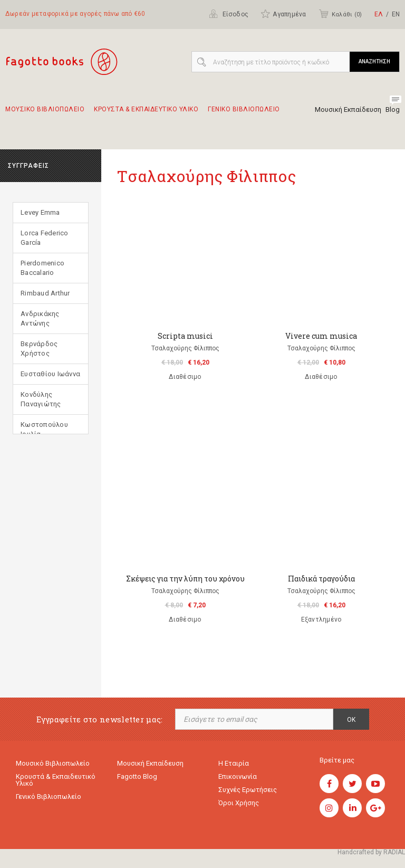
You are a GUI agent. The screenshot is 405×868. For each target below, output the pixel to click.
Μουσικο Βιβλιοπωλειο (45, 114)
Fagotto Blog (137, 776)
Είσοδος (229, 14)
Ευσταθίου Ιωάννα (50, 374)
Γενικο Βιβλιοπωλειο (244, 114)
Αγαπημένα (283, 14)
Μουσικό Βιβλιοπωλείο (53, 763)
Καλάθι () (340, 14)
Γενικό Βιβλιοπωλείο (49, 797)
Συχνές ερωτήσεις (248, 790)
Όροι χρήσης (239, 803)
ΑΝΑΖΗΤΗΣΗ (374, 61)
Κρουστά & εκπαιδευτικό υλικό (56, 780)
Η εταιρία (234, 763)
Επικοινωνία (238, 776)
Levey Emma (40, 212)
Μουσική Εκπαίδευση (348, 109)
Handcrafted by (371, 852)
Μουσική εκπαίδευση (150, 763)
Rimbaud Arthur (45, 293)
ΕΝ (396, 14)
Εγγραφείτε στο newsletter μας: (100, 719)
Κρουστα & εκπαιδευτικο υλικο (146, 114)
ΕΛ (379, 14)
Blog (393, 109)
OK (351, 720)
